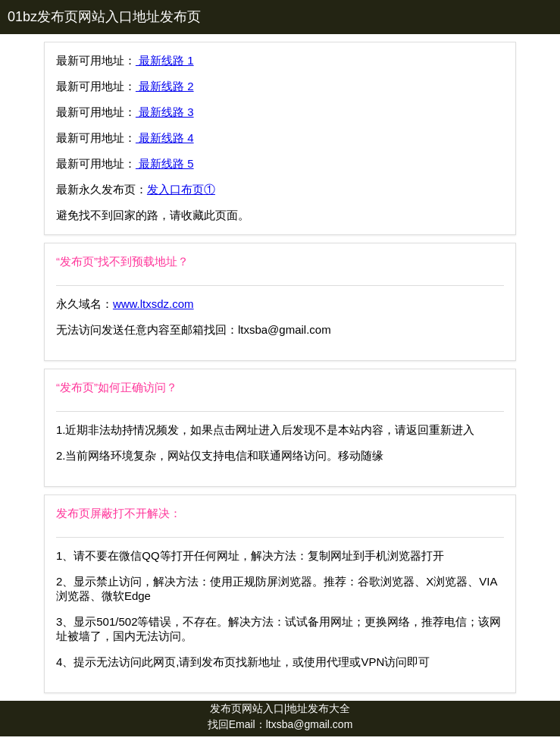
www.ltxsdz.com (153, 304)
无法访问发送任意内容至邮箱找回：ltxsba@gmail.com (194, 330)
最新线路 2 (165, 86)
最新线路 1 (165, 60)
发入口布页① (181, 189)
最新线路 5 (165, 163)
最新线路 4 (165, 138)
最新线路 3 (165, 112)
